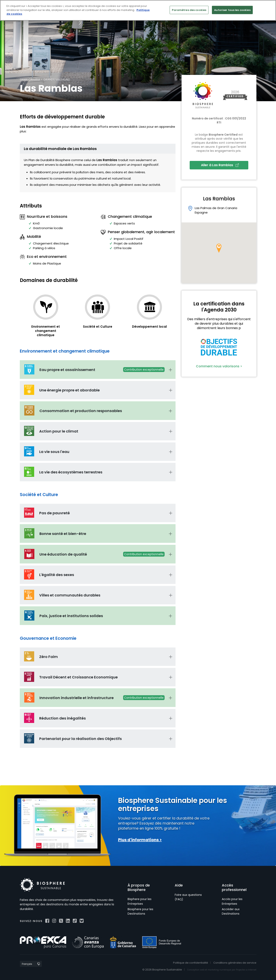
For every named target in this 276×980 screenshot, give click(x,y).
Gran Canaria (30, 80)
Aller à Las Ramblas (220, 165)
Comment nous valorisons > (219, 366)
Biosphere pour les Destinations (140, 911)
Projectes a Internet (246, 970)
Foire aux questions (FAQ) (188, 897)
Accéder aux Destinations (231, 911)
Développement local (149, 327)
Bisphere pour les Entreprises (140, 901)
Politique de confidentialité (191, 963)
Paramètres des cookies (189, 10)
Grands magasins (57, 80)
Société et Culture (98, 327)
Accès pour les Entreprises (232, 901)
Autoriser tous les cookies (232, 10)
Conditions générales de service (235, 963)
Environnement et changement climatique (46, 331)
